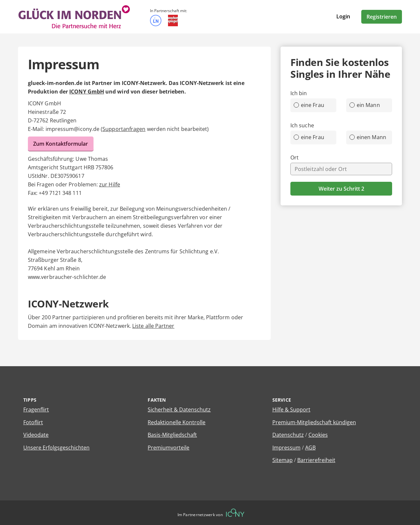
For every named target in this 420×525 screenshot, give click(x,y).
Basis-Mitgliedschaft (172, 435)
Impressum (286, 448)
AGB (310, 448)
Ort (294, 157)
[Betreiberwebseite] (235, 513)
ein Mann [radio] (365, 105)
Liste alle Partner (153, 326)
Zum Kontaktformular (61, 144)
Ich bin (299, 93)
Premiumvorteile (168, 448)
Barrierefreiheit (316, 460)
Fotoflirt (33, 422)
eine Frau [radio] (309, 105)
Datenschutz (288, 435)
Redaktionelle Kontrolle (177, 422)
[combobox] (341, 169)
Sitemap (283, 460)
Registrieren (382, 17)
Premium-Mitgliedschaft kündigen (314, 422)
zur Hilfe (110, 184)
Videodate (36, 435)
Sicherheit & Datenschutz (179, 409)
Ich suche (302, 125)
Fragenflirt (36, 409)
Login (343, 16)
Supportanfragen (124, 129)
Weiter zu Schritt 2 (341, 189)
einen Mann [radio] (368, 137)
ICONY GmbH (87, 92)
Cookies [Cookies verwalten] (318, 435)
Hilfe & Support (291, 409)
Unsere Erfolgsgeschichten (56, 448)
